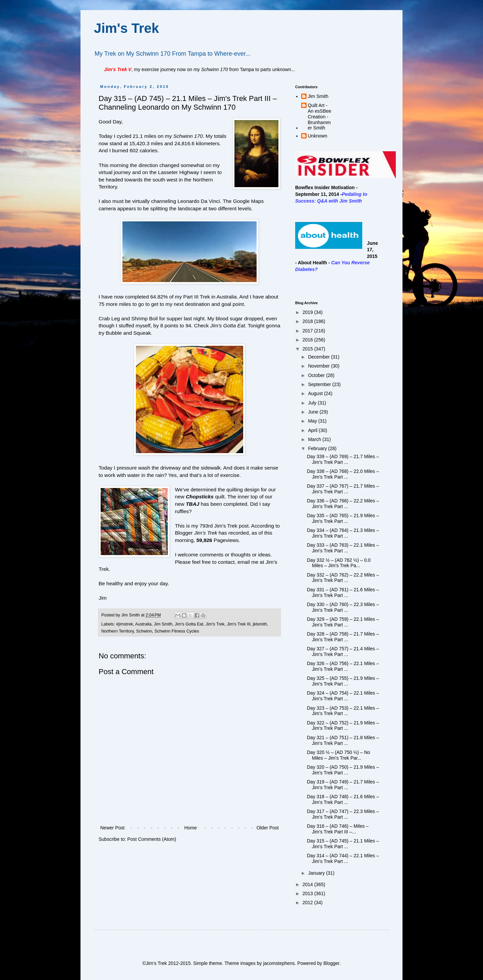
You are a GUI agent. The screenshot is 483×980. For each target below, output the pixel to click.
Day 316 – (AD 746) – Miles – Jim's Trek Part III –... (338, 829)
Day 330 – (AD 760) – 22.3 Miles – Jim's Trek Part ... (343, 607)
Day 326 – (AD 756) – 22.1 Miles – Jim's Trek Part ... (343, 666)
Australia (143, 624)
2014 (308, 884)
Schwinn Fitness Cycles (177, 631)
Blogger (331, 963)
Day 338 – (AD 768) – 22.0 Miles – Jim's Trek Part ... (343, 474)
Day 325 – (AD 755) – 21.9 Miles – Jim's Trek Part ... (343, 681)
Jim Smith (163, 624)
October (317, 375)
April (313, 430)
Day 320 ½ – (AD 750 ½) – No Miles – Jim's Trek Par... (338, 755)
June (314, 412)
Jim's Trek (126, 28)
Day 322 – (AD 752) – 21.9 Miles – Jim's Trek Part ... (343, 726)
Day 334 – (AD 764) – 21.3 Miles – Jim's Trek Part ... (343, 533)
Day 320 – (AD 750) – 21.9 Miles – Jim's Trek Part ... (343, 770)
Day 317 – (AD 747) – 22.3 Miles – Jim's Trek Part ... (343, 814)
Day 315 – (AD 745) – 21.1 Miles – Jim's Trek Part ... (343, 844)
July (313, 403)
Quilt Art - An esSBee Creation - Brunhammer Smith (320, 117)
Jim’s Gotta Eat (228, 325)
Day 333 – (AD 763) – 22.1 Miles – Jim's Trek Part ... (343, 548)
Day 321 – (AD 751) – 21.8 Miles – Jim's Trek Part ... (343, 740)
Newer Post (112, 828)
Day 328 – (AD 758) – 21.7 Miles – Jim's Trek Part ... (343, 637)
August (316, 393)
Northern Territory (118, 631)
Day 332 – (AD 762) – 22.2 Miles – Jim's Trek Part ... (343, 578)
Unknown (318, 136)
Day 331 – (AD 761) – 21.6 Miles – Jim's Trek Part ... (343, 592)
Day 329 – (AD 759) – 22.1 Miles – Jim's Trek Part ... (343, 622)
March (315, 439)
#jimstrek (124, 624)
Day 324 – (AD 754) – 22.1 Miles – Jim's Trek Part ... (343, 696)
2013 (308, 893)
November (319, 366)
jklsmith (260, 624)
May (313, 421)
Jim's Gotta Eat (189, 624)
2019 (308, 312)
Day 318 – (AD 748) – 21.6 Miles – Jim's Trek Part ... (343, 799)
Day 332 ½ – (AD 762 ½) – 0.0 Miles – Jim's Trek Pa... (339, 563)
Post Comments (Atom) (152, 839)
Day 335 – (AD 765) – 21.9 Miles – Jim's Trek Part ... (343, 518)
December (319, 357)
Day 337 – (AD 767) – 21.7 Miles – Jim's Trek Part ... (343, 489)
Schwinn (144, 631)
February (318, 448)
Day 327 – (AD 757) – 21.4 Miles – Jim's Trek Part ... (343, 651)
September (320, 384)
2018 (308, 321)
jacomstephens (279, 963)
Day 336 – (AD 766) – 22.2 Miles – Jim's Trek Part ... (343, 504)
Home (190, 828)
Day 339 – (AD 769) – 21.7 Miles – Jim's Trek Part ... (343, 459)
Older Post (268, 828)
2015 (308, 349)
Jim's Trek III (238, 624)
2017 (308, 331)
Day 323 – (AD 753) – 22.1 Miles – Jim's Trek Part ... (343, 711)
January (317, 873)
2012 (308, 903)
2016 (308, 340)
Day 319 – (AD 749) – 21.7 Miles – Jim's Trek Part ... (343, 785)
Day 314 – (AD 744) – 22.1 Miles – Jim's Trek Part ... (343, 858)
